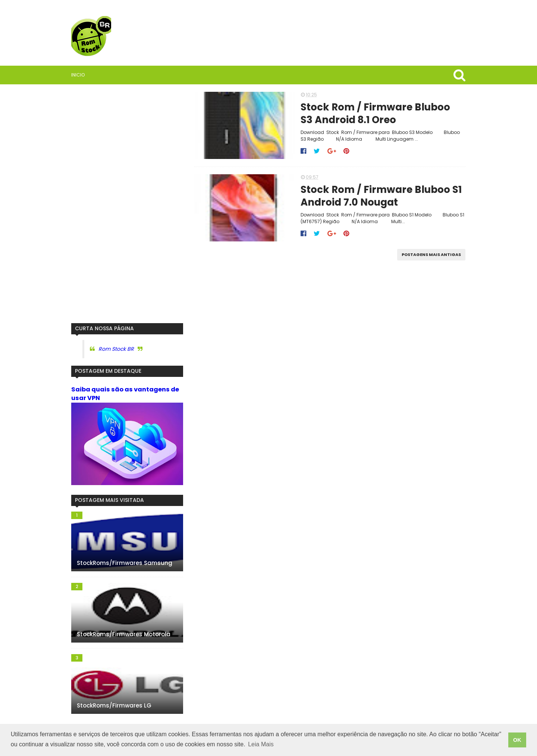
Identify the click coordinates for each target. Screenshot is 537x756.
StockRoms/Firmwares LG (114, 705)
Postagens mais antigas (431, 254)
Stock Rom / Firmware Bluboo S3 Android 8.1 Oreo (375, 114)
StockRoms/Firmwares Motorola (124, 634)
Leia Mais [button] (261, 744)
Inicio (78, 75)
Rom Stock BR (116, 349)
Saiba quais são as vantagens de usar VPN (125, 394)
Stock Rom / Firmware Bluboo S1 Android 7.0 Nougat (381, 196)
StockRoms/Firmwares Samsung (125, 563)
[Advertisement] (127, 204)
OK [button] (517, 740)
